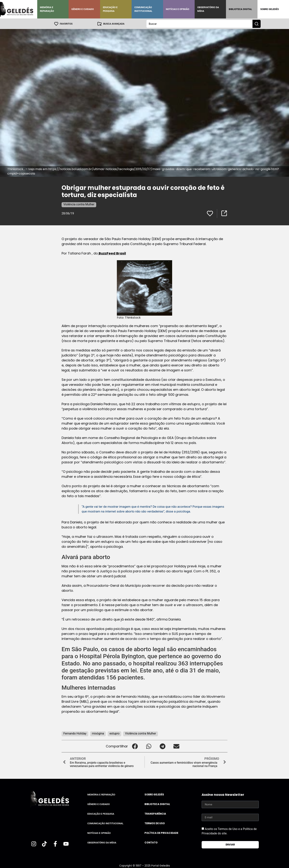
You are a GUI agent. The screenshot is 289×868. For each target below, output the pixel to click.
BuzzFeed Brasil (112, 253)
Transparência (155, 814)
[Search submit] (257, 24)
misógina (98, 733)
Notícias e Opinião (178, 9)
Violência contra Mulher (79, 204)
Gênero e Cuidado (83, 9)
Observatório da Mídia (208, 9)
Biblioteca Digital (240, 9)
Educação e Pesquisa (110, 9)
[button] (135, 746)
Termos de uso (155, 823)
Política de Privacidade (161, 833)
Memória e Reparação (47, 9)
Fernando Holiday (75, 733)
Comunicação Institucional (143, 9)
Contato (151, 842)
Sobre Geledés (269, 9)
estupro (114, 733)
